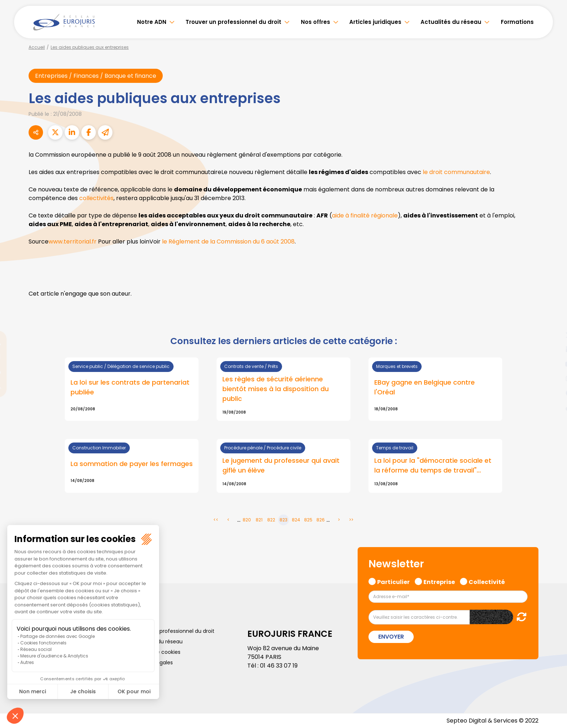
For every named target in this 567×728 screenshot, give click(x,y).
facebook (553, 321)
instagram (553, 378)
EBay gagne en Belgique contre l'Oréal (425, 387)
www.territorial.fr (73, 242)
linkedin (553, 350)
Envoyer (391, 637)
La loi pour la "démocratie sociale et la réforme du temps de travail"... (433, 465)
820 (247, 520)
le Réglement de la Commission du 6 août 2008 (228, 242)
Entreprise (439, 581)
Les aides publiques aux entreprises (90, 47)
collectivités (96, 198)
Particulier (393, 581)
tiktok (553, 407)
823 (283, 520)
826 (321, 520)
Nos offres (316, 22)
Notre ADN (152, 22)
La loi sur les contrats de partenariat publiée (130, 387)
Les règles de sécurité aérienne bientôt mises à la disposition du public (276, 389)
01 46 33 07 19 (279, 666)
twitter (553, 335)
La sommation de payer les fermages (132, 464)
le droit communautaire (456, 172)
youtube (553, 364)
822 (271, 520)
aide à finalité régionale (365, 215)
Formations (517, 22)
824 (296, 520)
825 (308, 520)
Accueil (37, 47)
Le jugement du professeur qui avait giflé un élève (281, 465)
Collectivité (487, 581)
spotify (553, 393)
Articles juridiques (375, 22)
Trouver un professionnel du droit (233, 22)
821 (259, 520)
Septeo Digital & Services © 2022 (493, 721)
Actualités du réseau (451, 22)
